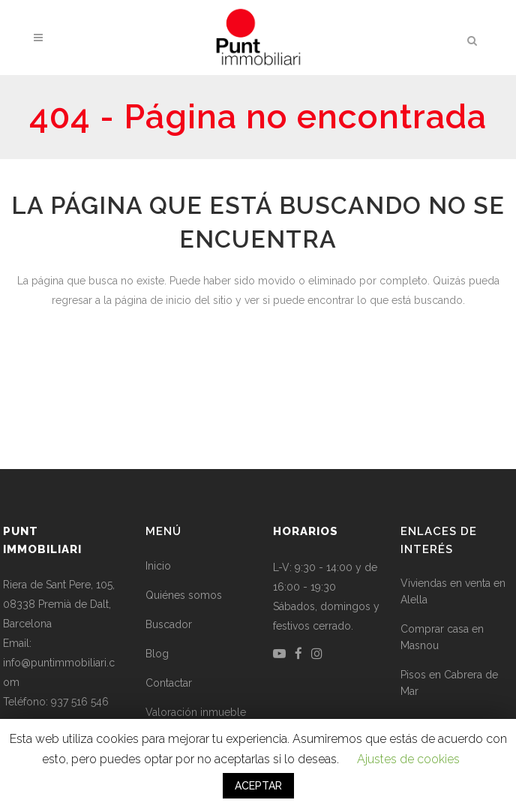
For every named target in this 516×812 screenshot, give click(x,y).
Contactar (169, 683)
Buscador (169, 624)
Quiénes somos (184, 595)
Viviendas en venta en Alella (453, 591)
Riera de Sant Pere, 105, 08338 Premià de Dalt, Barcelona (59, 604)
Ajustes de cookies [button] (408, 759)
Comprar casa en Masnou (442, 637)
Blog (157, 654)
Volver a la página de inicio (258, 364)
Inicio (158, 566)
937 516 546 (80, 702)
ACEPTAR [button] (258, 786)
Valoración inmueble (196, 712)
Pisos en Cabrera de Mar (449, 683)
